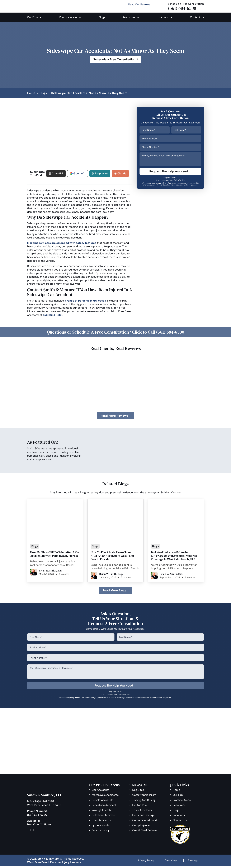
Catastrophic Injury (144, 797)
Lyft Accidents (101, 827)
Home (31, 93)
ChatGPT (57, 174)
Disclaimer (171, 862)
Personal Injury (101, 832)
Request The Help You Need (169, 171)
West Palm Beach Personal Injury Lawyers (54, 864)
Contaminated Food (145, 822)
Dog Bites (138, 792)
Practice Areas (68, 17)
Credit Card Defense (145, 832)
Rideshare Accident (104, 817)
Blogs (102, 17)
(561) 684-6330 (182, 8)
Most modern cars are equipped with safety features (62, 244)
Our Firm (32, 17)
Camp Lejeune (141, 827)
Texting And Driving (144, 802)
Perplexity (101, 174)
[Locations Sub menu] (171, 17)
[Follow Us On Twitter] (32, 832)
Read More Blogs (115, 592)
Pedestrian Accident (104, 807)
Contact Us (197, 17)
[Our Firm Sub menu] (41, 17)
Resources (129, 17)
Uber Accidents (101, 822)
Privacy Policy (146, 862)
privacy (160, 183)
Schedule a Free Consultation (115, 59)
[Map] (38, 832)
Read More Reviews (115, 417)
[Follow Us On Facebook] (29, 832)
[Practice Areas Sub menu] (80, 17)
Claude (121, 174)
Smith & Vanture (48, 860)
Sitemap (193, 862)
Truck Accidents (142, 812)
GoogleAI (79, 174)
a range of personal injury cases (85, 301)
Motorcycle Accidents (105, 797)
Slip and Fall (140, 786)
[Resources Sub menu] (138, 17)
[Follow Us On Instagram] (35, 832)
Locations (163, 17)
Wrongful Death (101, 812)
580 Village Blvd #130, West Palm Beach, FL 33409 (44, 805)
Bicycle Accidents (103, 802)
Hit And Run (140, 807)
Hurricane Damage (144, 817)
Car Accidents (101, 792)
